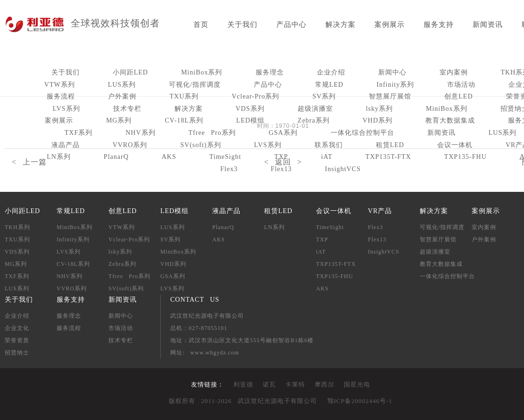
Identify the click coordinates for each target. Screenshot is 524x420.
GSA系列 (283, 133)
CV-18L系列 (184, 120)
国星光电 (357, 384)
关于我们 (242, 25)
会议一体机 (455, 145)
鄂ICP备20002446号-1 (360, 401)
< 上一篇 (29, 162)
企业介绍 (331, 72)
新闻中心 (392, 72)
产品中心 (291, 25)
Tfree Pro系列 (212, 133)
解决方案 (341, 25)
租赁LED (390, 145)
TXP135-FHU (335, 276)
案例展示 (390, 25)
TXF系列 (79, 133)
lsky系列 (379, 109)
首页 (201, 25)
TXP (322, 239)
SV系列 (324, 96)
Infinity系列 (395, 85)
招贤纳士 (17, 353)
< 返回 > (283, 162)
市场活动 (461, 85)
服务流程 (61, 96)
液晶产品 (66, 145)
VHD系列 (378, 120)
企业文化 (17, 328)
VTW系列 (60, 85)
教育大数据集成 (450, 120)
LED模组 (250, 120)
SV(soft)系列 (200, 145)
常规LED (329, 85)
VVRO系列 (130, 145)
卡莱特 (295, 384)
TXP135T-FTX (336, 264)
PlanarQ (223, 227)
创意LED (458, 96)
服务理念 (270, 72)
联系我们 (329, 145)
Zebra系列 (314, 120)
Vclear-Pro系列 (255, 96)
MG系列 (119, 120)
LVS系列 (66, 109)
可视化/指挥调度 (195, 85)
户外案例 (122, 96)
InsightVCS (343, 169)
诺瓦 (269, 384)
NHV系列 (140, 133)
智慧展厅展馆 (390, 96)
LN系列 (274, 227)
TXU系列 (184, 96)
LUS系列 (122, 85)
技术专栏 (127, 109)
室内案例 (454, 72)
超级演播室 (315, 109)
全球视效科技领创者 (115, 23)
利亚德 (243, 384)
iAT (321, 252)
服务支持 (439, 25)
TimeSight (330, 227)
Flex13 (281, 169)
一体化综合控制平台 (362, 133)
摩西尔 (324, 384)
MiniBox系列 (202, 72)
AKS (219, 239)
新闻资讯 (488, 25)
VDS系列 (250, 109)
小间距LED (130, 72)
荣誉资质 (17, 340)
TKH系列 (17, 227)
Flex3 (229, 169)
